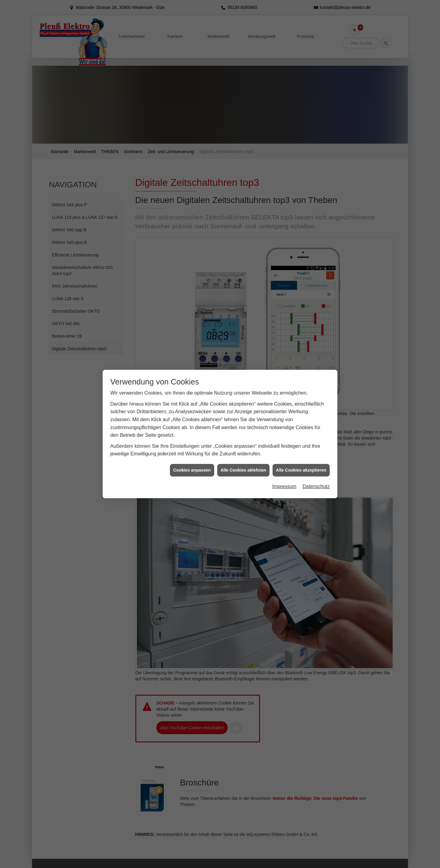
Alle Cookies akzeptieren (301, 452)
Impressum (284, 469)
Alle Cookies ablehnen (243, 452)
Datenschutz (316, 469)
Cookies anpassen (192, 452)
